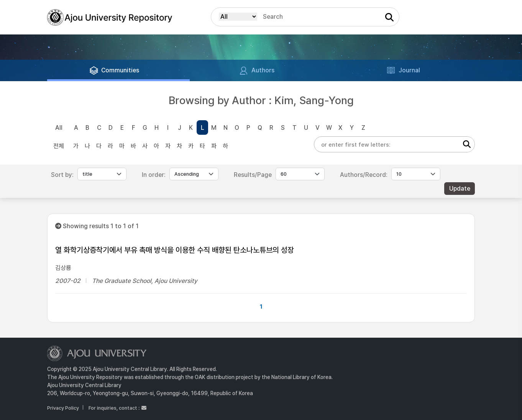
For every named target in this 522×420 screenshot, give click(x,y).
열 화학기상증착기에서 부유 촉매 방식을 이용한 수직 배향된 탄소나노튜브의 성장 (175, 250)
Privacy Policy (63, 408)
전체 (59, 146)
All (59, 128)
